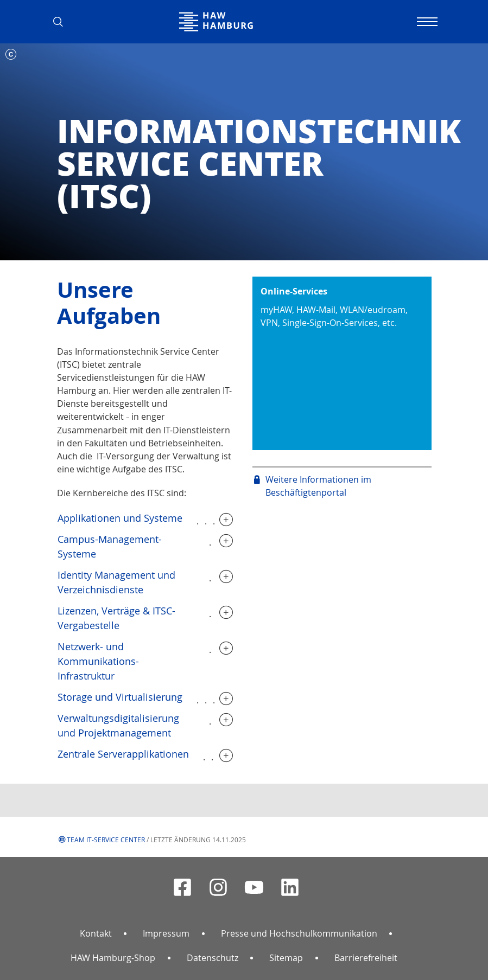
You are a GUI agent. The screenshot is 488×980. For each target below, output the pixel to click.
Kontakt (96, 933)
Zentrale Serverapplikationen (123, 754)
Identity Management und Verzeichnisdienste (116, 582)
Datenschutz (213, 958)
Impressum (166, 933)
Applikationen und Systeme (120, 518)
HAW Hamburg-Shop (113, 958)
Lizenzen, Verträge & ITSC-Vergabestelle (116, 618)
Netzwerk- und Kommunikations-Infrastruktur (98, 661)
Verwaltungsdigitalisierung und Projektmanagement (118, 725)
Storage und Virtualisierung (120, 697)
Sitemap (286, 958)
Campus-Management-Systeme (110, 546)
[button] (62, 22)
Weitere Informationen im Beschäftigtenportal (318, 486)
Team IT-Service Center (106, 840)
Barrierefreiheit (366, 958)
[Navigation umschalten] (426, 22)
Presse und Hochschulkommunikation (299, 933)
